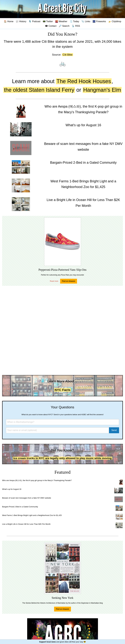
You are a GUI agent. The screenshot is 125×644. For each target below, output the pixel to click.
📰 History (21, 21)
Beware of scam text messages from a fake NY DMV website (27, 498)
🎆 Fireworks (99, 21)
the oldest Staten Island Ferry (39, 90)
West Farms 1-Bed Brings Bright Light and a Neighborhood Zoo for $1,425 (32, 515)
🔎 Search (64, 26)
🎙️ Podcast (34, 21)
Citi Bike (68, 55)
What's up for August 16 (12, 489)
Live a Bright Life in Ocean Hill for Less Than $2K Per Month (26, 524)
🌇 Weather (61, 21)
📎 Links (86, 21)
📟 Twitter (48, 21)
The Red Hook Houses (84, 81)
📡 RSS (76, 26)
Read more (54, 281)
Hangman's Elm (102, 90)
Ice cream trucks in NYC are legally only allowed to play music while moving (62, 458)
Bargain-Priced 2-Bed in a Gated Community (20, 507)
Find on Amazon (69, 281)
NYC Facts (63, 390)
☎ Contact (51, 26)
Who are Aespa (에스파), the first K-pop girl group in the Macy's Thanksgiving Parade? (37, 480)
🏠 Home (9, 21)
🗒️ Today (74, 21)
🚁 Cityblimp (115, 21)
